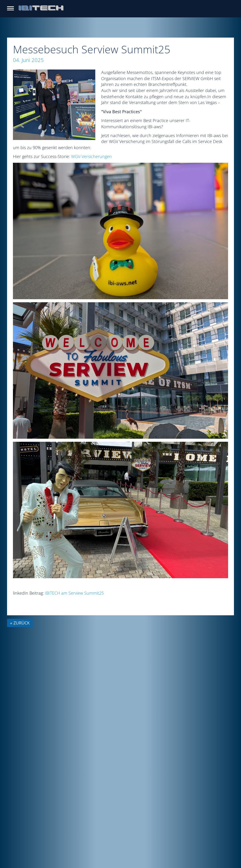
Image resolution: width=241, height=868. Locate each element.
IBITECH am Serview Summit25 (74, 593)
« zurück (20, 623)
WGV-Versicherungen (91, 156)
